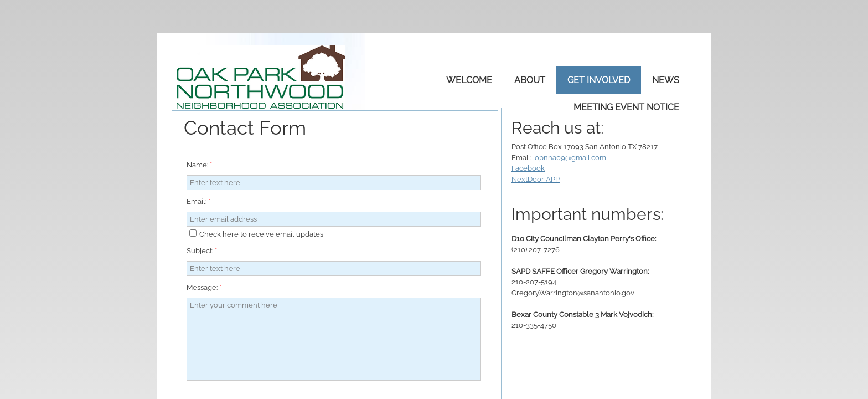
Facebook (528, 168)
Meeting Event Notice (626, 107)
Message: (204, 287)
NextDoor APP (536, 179)
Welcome (469, 80)
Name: (199, 165)
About (530, 80)
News (666, 80)
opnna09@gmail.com (570, 158)
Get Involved (599, 80)
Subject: (202, 251)
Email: (198, 201)
